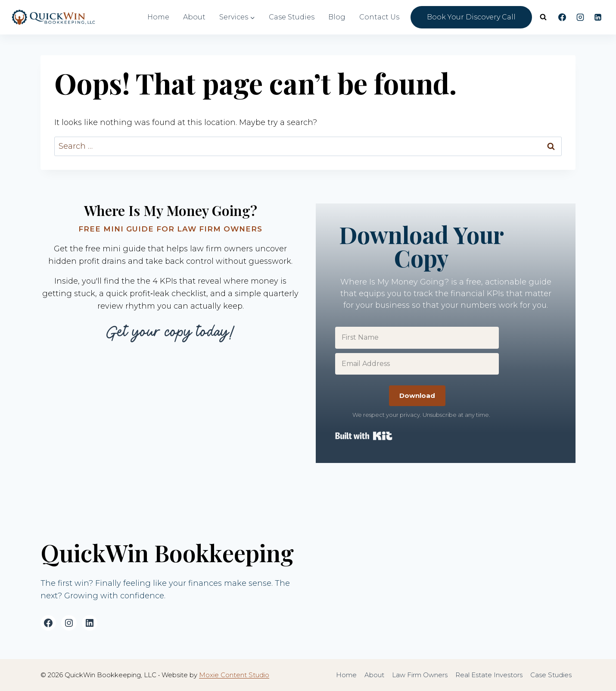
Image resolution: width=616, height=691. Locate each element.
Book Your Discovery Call (471, 17)
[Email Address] (417, 364)
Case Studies (292, 17)
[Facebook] (562, 17)
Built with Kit (364, 436)
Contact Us (379, 17)
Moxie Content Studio (234, 675)
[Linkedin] (598, 17)
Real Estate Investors (489, 675)
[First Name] (417, 338)
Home (158, 17)
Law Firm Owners (420, 675)
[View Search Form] (543, 17)
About (194, 17)
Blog (337, 17)
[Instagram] (580, 17)
